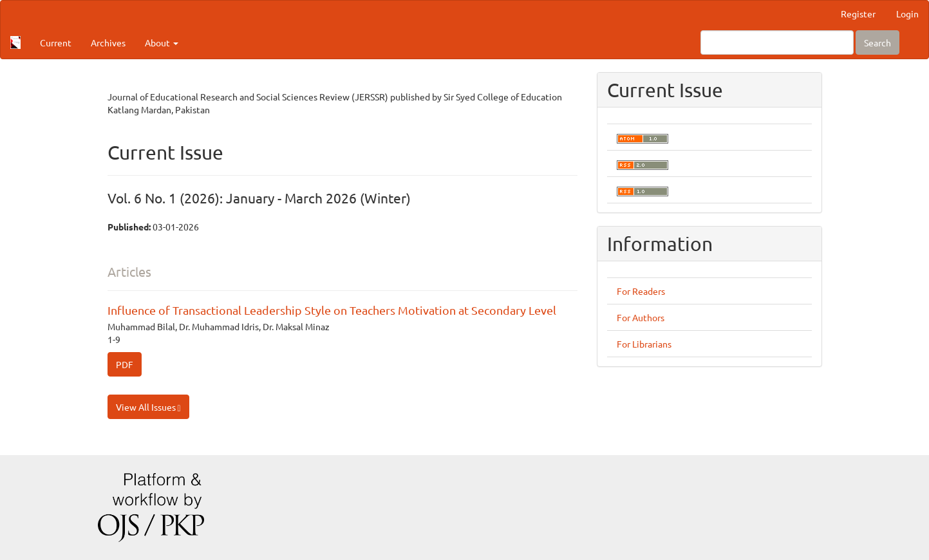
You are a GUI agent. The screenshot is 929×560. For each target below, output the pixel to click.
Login (907, 14)
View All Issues (148, 407)
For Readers (641, 291)
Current (56, 42)
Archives (108, 42)
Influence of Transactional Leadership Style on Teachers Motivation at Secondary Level (332, 310)
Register (858, 14)
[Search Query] (777, 42)
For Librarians (644, 344)
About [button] (162, 42)
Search (877, 42)
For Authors (641, 317)
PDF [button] (125, 364)
